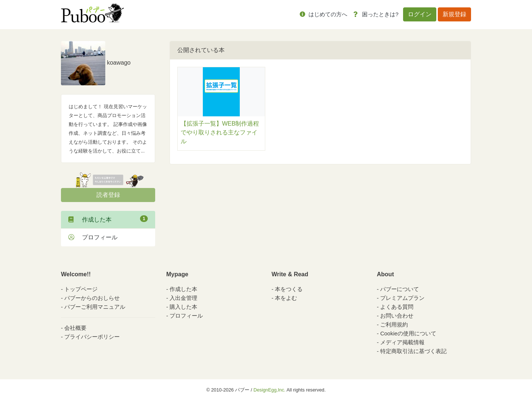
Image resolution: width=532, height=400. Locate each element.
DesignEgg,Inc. (270, 390)
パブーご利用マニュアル (95, 307)
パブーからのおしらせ (92, 298)
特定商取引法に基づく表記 (413, 351)
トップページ (81, 289)
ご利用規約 (394, 324)
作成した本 (108, 219)
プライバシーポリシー (92, 337)
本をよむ (286, 298)
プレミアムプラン (402, 298)
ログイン (420, 14)
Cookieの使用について (408, 333)
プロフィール (93, 237)
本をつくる (289, 289)
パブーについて (400, 289)
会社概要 (75, 328)
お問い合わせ (397, 316)
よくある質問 (397, 307)
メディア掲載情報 (402, 342)
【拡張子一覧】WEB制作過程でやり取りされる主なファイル (220, 132)
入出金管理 (183, 298)
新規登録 (454, 14)
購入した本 (183, 307)
